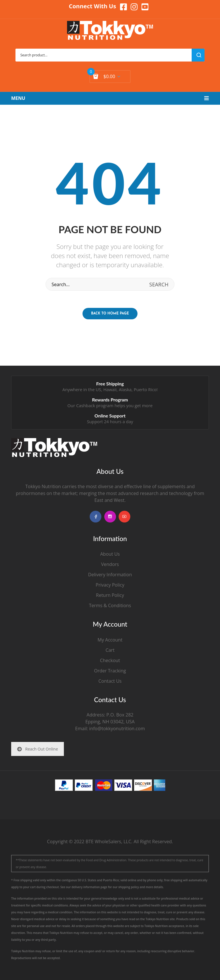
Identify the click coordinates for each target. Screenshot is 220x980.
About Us (110, 554)
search (198, 55)
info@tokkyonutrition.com (117, 728)
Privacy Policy (110, 585)
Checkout (110, 660)
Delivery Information (110, 575)
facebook (96, 517)
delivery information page (90, 887)
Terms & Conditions (110, 605)
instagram (110, 517)
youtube (124, 517)
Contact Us (110, 681)
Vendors (110, 564)
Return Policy (110, 595)
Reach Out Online (38, 749)
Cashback (86, 405)
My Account (110, 640)
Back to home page (110, 314)
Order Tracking (110, 671)
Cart (110, 650)
